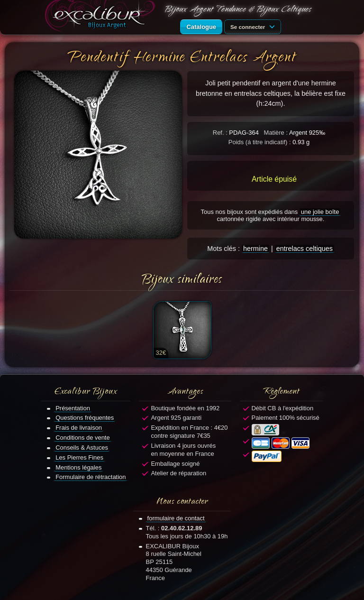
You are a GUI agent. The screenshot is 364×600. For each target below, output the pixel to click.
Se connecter (254, 26)
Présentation (73, 408)
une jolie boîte (320, 212)
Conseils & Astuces (82, 448)
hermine (255, 249)
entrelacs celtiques (305, 249)
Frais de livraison (79, 428)
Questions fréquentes (85, 418)
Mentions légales (78, 467)
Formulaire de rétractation (91, 477)
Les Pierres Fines (79, 457)
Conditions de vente (83, 438)
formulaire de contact (176, 518)
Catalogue (201, 27)
